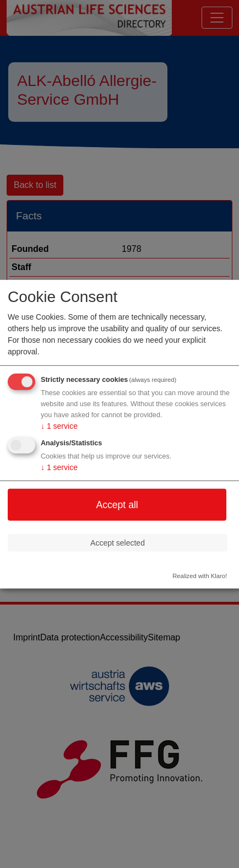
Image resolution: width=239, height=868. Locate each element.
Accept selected (118, 542)
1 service (59, 426)
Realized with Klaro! (200, 576)
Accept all (117, 504)
